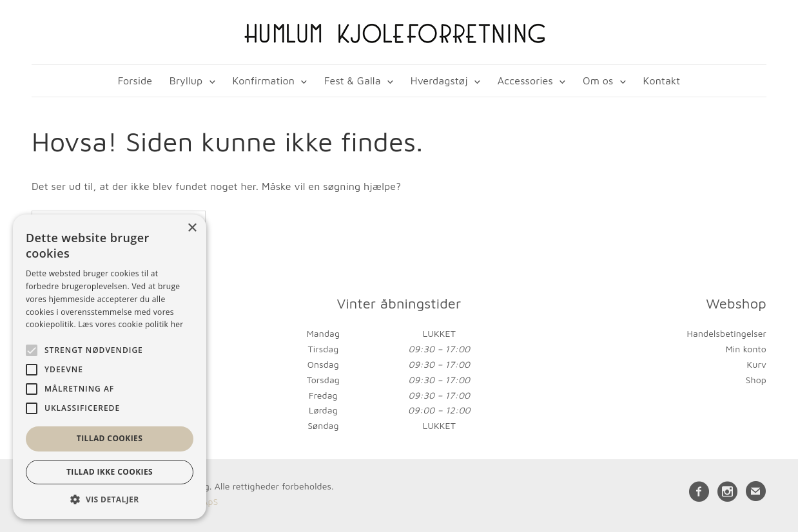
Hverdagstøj (439, 81)
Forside (135, 81)
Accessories (525, 81)
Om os (598, 81)
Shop (756, 380)
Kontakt (662, 81)
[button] (110, 499)
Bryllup (186, 81)
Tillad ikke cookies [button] (110, 472)
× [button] (192, 228)
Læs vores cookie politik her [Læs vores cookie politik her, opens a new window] (131, 324)
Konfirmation (263, 81)
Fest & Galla (353, 81)
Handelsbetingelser (727, 333)
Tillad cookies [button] (110, 438)
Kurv (756, 364)
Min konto (746, 349)
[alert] (110, 367)
